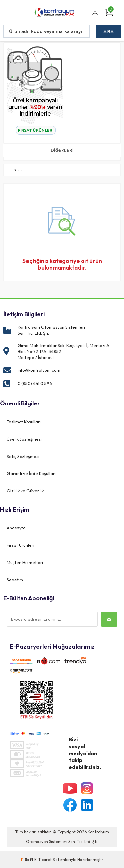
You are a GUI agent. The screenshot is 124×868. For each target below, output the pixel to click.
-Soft (27, 860)
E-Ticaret (43, 860)
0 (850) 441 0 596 (35, 383)
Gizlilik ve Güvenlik (25, 491)
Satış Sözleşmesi (23, 456)
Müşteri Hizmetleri (25, 562)
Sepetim (15, 580)
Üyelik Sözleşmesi (24, 439)
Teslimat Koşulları (24, 422)
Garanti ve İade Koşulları (31, 473)
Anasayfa (16, 528)
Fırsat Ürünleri (21, 545)
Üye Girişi (94, 16)
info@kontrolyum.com (39, 370)
